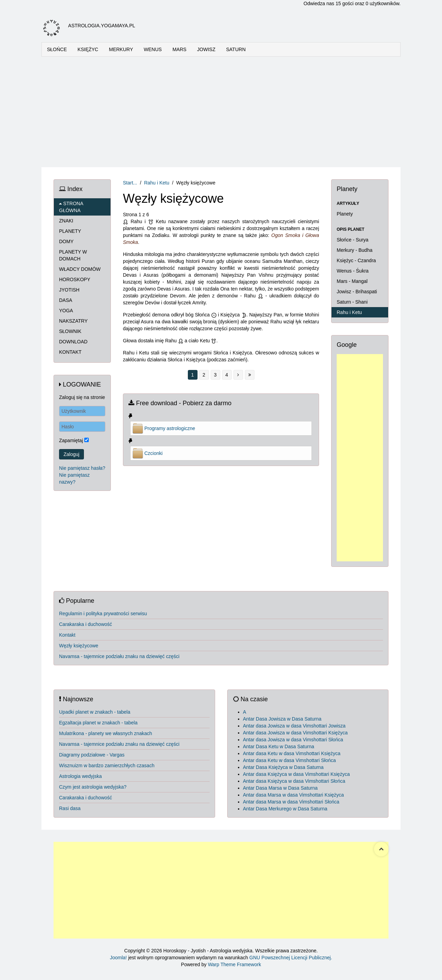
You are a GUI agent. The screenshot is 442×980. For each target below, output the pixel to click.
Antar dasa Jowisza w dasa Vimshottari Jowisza (294, 726)
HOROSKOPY (75, 279)
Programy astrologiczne (170, 428)
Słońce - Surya (353, 240)
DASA (66, 300)
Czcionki (153, 453)
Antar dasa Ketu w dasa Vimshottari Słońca (290, 760)
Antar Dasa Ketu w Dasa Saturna (279, 746)
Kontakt (67, 635)
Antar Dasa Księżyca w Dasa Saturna (283, 767)
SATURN (236, 49)
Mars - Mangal (352, 281)
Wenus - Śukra (353, 271)
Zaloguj (71, 454)
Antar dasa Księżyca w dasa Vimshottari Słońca (294, 781)
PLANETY (70, 231)
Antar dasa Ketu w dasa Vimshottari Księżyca (292, 753)
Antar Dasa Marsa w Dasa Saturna (280, 788)
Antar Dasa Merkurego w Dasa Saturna (285, 809)
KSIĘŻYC (88, 49)
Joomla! (118, 958)
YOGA (66, 311)
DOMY (66, 241)
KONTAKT (70, 352)
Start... (130, 183)
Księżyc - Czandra (356, 260)
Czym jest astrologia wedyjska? (93, 787)
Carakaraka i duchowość (85, 624)
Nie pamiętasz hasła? (82, 468)
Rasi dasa (70, 808)
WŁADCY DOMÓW (80, 269)
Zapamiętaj (71, 440)
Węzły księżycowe (79, 646)
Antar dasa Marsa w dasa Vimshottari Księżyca (294, 795)
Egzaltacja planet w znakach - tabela (98, 723)
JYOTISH (69, 290)
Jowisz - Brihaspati (357, 292)
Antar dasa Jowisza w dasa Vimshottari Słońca (293, 740)
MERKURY (121, 49)
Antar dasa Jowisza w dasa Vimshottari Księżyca (295, 733)
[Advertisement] (221, 112)
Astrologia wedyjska (80, 776)
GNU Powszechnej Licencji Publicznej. (291, 958)
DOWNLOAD (73, 342)
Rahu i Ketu (157, 183)
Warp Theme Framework (234, 964)
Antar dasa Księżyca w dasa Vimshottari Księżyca (296, 774)
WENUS (153, 49)
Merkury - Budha (354, 250)
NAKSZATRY (73, 321)
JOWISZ (206, 49)
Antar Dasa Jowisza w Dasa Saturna (282, 719)
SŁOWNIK (70, 331)
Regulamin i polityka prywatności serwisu (103, 613)
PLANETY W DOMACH (73, 255)
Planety (345, 214)
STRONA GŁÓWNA (71, 207)
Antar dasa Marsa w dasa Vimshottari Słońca (291, 802)
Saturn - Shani (352, 302)
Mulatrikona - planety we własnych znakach (105, 733)
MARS (179, 49)
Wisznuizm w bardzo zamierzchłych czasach (107, 765)
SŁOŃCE (57, 49)
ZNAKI (66, 221)
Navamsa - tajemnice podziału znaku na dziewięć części (119, 656)
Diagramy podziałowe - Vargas (92, 755)
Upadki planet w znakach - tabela (95, 712)
